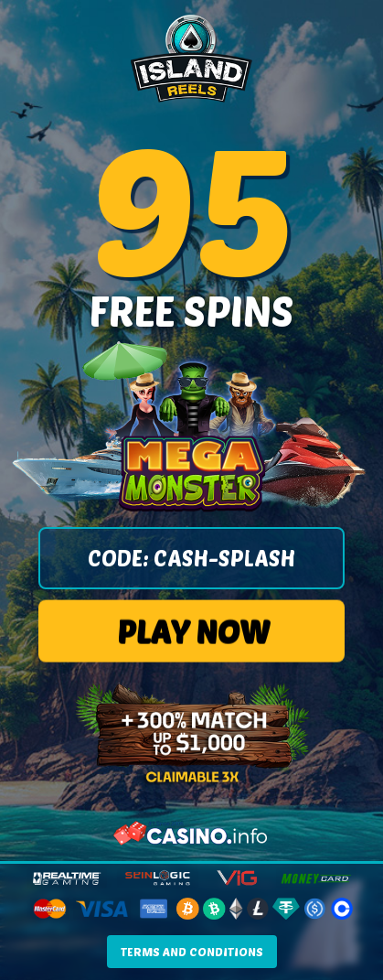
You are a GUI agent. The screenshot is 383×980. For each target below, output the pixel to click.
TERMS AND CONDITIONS (192, 952)
